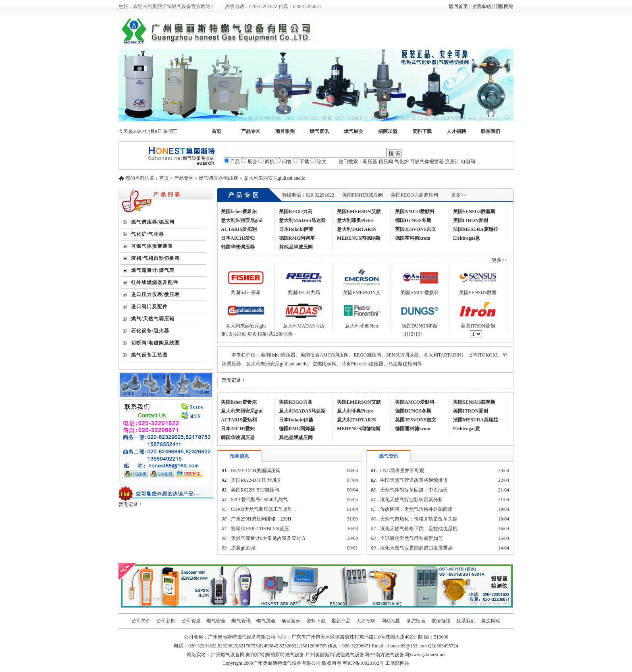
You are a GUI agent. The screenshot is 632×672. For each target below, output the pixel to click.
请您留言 (416, 621)
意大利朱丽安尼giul (242, 220)
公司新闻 (166, 621)
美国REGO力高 (296, 212)
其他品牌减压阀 (296, 247)
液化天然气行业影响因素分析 (412, 500)
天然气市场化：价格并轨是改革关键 (419, 519)
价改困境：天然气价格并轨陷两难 (416, 509)
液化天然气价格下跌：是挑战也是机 (419, 529)
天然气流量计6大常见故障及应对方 (268, 538)
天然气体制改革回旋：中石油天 (414, 490)
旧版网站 (504, 6)
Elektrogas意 (467, 238)
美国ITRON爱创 (471, 220)
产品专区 (251, 131)
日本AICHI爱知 (238, 238)
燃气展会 (353, 131)
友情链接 (441, 621)
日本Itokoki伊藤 (296, 229)
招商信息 (239, 456)
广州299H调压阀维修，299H (261, 519)
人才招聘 (456, 131)
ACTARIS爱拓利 (239, 229)
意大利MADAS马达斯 (302, 220)
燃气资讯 (319, 131)
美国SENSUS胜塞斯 (474, 212)
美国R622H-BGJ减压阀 (255, 490)
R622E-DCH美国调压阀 (256, 471)
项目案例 (285, 131)
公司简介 (141, 621)
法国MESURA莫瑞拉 (476, 229)
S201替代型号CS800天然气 (259, 500)
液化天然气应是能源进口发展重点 (416, 548)
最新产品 (341, 621)
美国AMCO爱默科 (415, 212)
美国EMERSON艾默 (359, 212)
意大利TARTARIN (357, 229)
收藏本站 (481, 6)
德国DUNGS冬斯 (413, 220)
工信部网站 (397, 663)
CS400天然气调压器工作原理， (264, 509)
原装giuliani (244, 548)
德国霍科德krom (413, 238)
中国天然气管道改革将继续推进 (414, 480)
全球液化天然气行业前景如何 (412, 538)
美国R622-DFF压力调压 (256, 480)
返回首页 (458, 6)
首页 (216, 131)
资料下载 (422, 131)
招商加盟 (388, 131)
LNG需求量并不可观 (402, 471)
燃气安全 (216, 621)
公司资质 (191, 621)
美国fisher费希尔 (239, 212)
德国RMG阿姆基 (297, 238)
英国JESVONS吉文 (416, 229)
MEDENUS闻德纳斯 (359, 238)
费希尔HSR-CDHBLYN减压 (260, 529)
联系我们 (491, 131)
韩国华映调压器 (238, 247)
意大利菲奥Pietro (355, 220)
